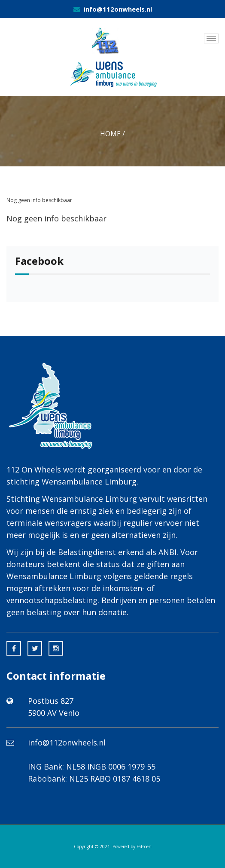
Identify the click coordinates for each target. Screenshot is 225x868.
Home (110, 134)
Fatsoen (144, 847)
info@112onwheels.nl (118, 9)
